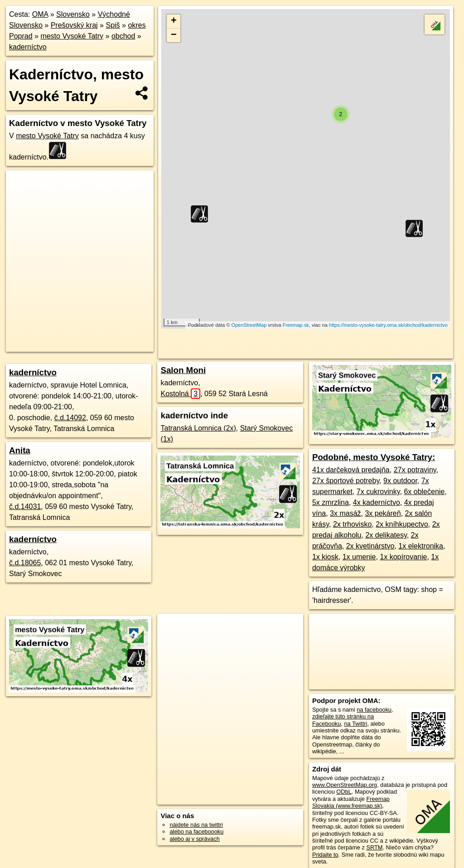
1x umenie (359, 557)
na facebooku (374, 710)
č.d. (70, 418)
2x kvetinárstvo (370, 546)
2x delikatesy (386, 535)
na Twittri (355, 724)
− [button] (174, 35)
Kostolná (180, 394)
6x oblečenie (424, 492)
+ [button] (174, 21)
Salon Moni (183, 370)
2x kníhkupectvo (402, 524)
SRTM (374, 847)
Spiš (113, 25)
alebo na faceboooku (196, 832)
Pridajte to (325, 855)
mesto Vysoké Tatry (72, 36)
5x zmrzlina (331, 502)
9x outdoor (400, 481)
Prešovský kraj (74, 25)
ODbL (344, 792)
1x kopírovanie (403, 557)
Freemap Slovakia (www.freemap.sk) (351, 802)
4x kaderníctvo (377, 502)
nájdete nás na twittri (196, 825)
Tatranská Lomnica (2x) (198, 428)
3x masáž (345, 513)
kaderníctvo (28, 47)
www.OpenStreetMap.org (345, 785)
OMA (40, 14)
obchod (123, 36)
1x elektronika (421, 546)
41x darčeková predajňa (351, 470)
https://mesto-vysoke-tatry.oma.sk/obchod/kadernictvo (388, 325)
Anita (20, 450)
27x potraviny (415, 470)
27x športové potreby (346, 481)
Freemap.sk (296, 325)
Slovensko (73, 14)
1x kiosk (325, 557)
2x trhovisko (352, 524)
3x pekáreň (383, 513)
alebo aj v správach (194, 839)
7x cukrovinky (378, 492)
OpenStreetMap (249, 325)
